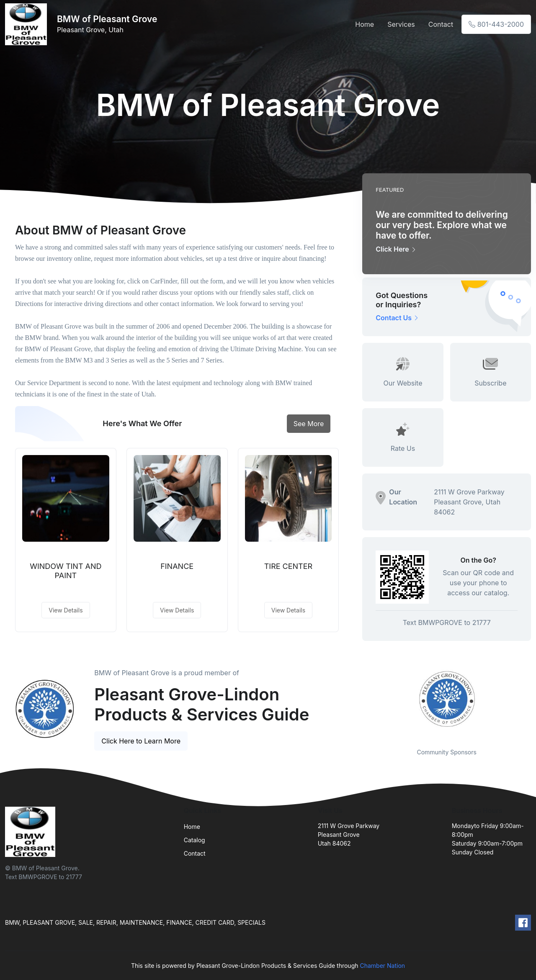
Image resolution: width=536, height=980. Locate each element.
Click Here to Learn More (141, 741)
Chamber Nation (382, 966)
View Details (66, 610)
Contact (441, 24)
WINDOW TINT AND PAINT (66, 571)
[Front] (28, 24)
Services (401, 24)
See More (309, 424)
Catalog (195, 840)
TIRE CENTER (288, 566)
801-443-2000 (496, 24)
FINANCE (177, 566)
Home (365, 24)
